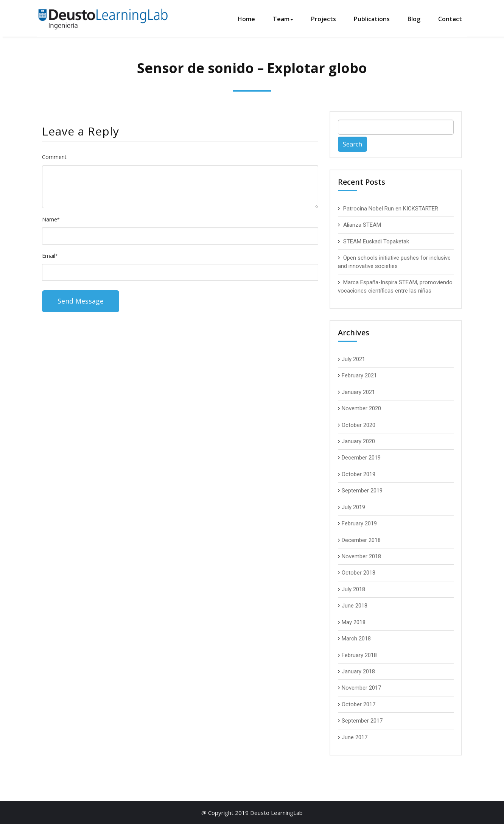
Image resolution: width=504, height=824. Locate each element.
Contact (450, 19)
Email (50, 256)
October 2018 (359, 573)
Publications (372, 19)
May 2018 (354, 622)
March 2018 (356, 639)
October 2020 (359, 425)
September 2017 (362, 721)
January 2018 (358, 671)
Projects (324, 19)
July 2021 (353, 359)
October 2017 (359, 704)
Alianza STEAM (362, 225)
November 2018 (361, 556)
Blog (414, 19)
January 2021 (358, 392)
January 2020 (358, 441)
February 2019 (359, 523)
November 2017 (361, 688)
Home (246, 19)
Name (51, 219)
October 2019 (359, 474)
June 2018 (355, 606)
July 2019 (353, 507)
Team (283, 19)
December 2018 (361, 540)
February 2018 (359, 655)
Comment (54, 157)
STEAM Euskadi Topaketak (376, 241)
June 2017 (355, 737)
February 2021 (359, 375)
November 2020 (361, 408)
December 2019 (361, 458)
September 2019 (362, 491)
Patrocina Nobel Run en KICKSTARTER (391, 209)
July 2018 (353, 589)
